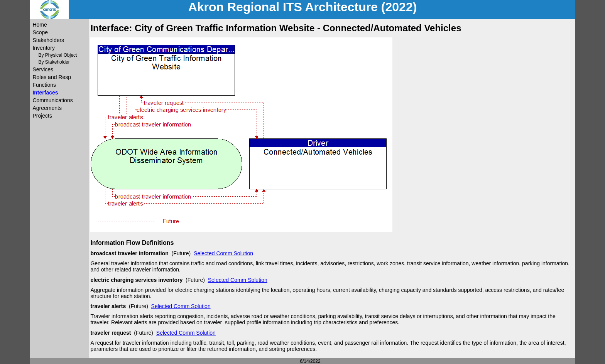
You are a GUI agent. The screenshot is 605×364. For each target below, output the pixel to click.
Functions (44, 85)
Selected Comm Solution (223, 253)
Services (43, 69)
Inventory (44, 48)
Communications (52, 100)
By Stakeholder (54, 62)
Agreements (47, 108)
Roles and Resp (52, 77)
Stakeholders (48, 40)
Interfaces (45, 93)
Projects (42, 116)
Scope (40, 32)
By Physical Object (57, 55)
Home (40, 25)
